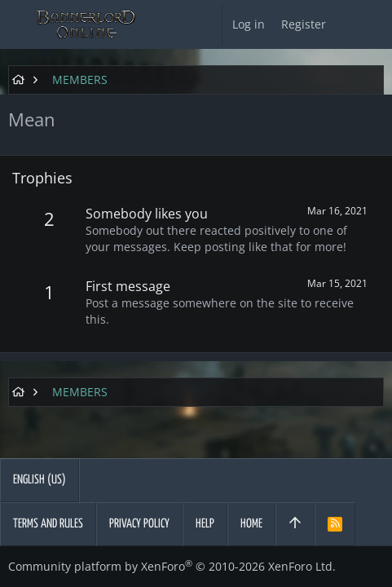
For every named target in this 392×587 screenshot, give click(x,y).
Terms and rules (48, 524)
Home (251, 524)
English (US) (40, 480)
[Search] (376, 24)
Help (205, 524)
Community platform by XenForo (172, 566)
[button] (16, 24)
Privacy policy (139, 524)
